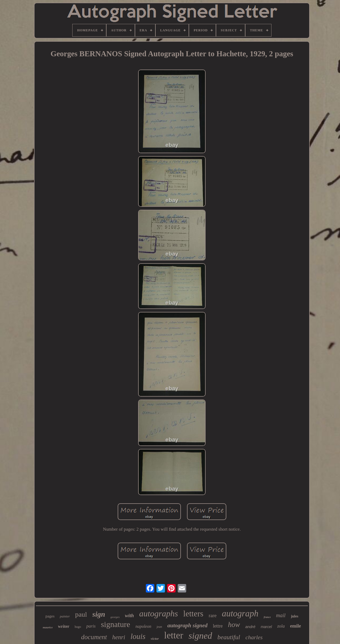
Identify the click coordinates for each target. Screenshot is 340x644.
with (129, 615)
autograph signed (187, 625)
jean (159, 627)
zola (281, 626)
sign (99, 614)
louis (138, 636)
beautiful (229, 637)
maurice (48, 627)
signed (200, 636)
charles (254, 637)
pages (50, 616)
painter (65, 616)
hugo (78, 627)
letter (174, 635)
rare (213, 615)
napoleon (143, 626)
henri (119, 637)
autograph (240, 613)
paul (81, 614)
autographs (159, 613)
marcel (266, 627)
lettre (218, 626)
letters (193, 614)
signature (116, 624)
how (234, 625)
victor (155, 639)
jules (295, 616)
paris (91, 626)
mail (281, 615)
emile (296, 626)
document (94, 637)
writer (64, 626)
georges (115, 617)
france (267, 617)
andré (250, 627)
